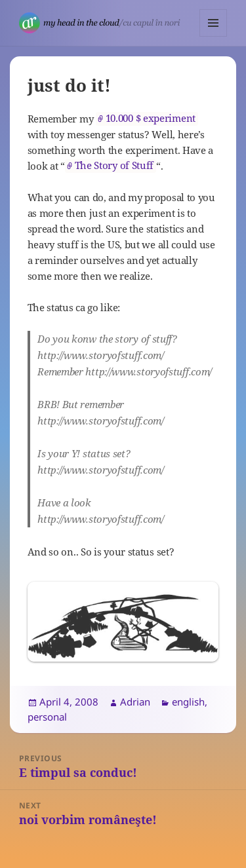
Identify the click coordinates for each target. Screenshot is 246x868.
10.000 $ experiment (151, 118)
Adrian (135, 702)
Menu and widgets (214, 36)
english (188, 702)
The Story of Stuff (114, 165)
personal (47, 717)
